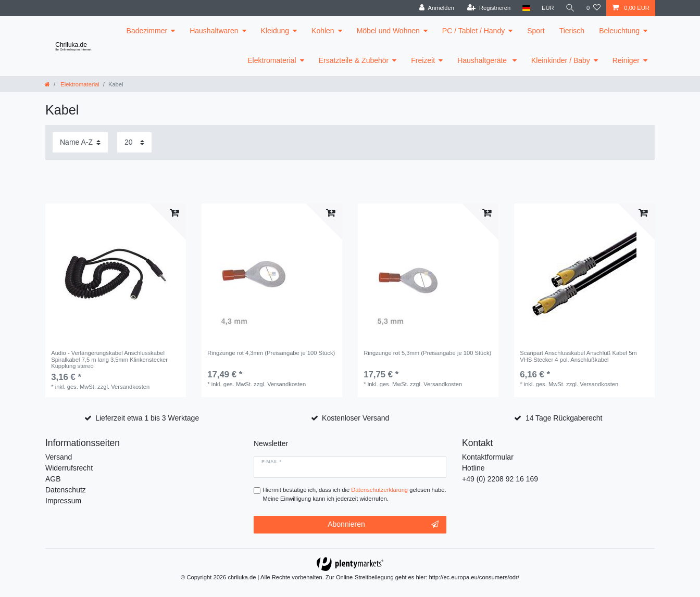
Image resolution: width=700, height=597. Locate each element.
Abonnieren (383, 525)
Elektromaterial (272, 60)
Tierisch (572, 31)
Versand (59, 457)
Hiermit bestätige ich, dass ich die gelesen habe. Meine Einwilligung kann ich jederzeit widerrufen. (355, 494)
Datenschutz (66, 490)
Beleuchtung (619, 31)
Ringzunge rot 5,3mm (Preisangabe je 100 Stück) (427, 353)
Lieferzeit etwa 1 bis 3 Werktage (147, 418)
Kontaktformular (488, 457)
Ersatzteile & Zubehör (354, 60)
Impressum (63, 501)
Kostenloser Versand (355, 418)
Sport (536, 31)
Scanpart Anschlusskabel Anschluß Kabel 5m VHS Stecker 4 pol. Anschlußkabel (578, 356)
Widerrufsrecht (69, 468)
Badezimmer (147, 31)
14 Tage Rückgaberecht (564, 418)
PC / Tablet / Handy (473, 31)
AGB (53, 479)
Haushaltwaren (214, 31)
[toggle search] (570, 8)
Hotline (473, 468)
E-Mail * (271, 462)
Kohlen (323, 31)
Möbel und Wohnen (388, 31)
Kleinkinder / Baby (561, 60)
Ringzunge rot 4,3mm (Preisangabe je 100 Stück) (271, 353)
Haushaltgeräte (483, 60)
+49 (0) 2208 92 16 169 (500, 479)
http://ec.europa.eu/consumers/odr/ (474, 577)
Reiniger (626, 60)
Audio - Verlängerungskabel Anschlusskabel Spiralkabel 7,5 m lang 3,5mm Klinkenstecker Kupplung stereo (109, 359)
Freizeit (423, 60)
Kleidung (275, 31)
